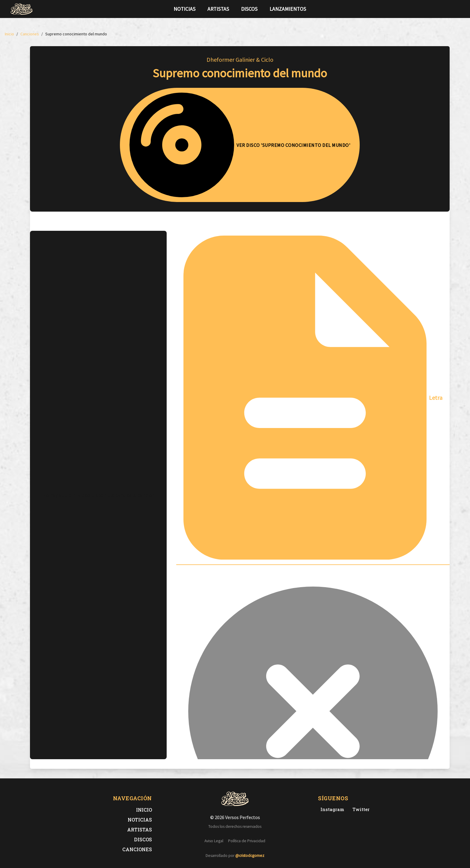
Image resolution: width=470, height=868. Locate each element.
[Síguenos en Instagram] (458, 9)
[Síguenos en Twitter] (448, 9)
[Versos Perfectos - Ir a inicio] (22, 9)
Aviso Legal (214, 841)
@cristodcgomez (250, 856)
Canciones (137, 849)
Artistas (218, 9)
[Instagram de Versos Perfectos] (331, 809)
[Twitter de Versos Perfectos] (360, 809)
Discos (249, 9)
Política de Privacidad (247, 841)
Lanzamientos (288, 9)
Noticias (184, 9)
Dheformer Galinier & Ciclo (240, 59)
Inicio (144, 810)
